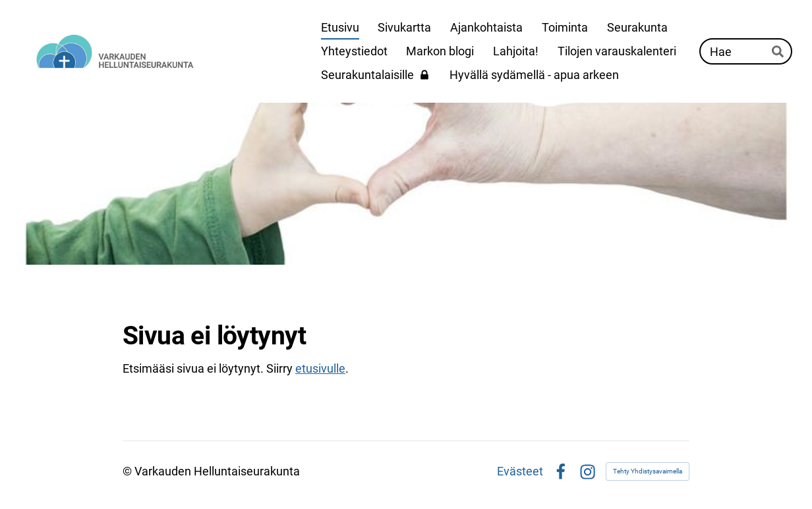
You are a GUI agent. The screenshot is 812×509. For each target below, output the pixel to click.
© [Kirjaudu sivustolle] (129, 471)
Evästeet (520, 471)
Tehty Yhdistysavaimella (648, 471)
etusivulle (320, 368)
